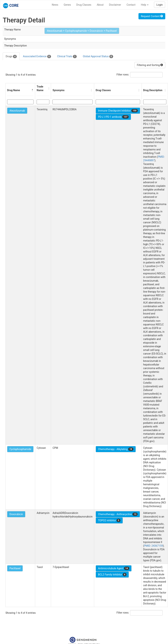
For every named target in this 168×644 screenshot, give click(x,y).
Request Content (152, 16)
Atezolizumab (17, 111)
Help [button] (145, 5)
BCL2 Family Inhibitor (112, 575)
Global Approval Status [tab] (98, 57)
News (55, 5)
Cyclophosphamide (20, 449)
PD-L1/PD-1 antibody (113, 117)
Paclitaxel (15, 568)
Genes (67, 5)
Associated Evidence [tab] (37, 57)
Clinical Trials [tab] (67, 57)
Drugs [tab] (11, 57)
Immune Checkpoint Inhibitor (118, 111)
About (100, 5)
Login (160, 5)
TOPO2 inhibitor (109, 520)
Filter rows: (123, 75)
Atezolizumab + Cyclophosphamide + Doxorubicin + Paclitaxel (82, 31)
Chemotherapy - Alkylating (116, 449)
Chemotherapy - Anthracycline (118, 514)
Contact (131, 5)
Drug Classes (84, 5)
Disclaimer (115, 5)
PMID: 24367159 (153, 546)
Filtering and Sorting (150, 65)
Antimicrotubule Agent (114, 568)
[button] (32, 90)
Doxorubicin (16, 514)
